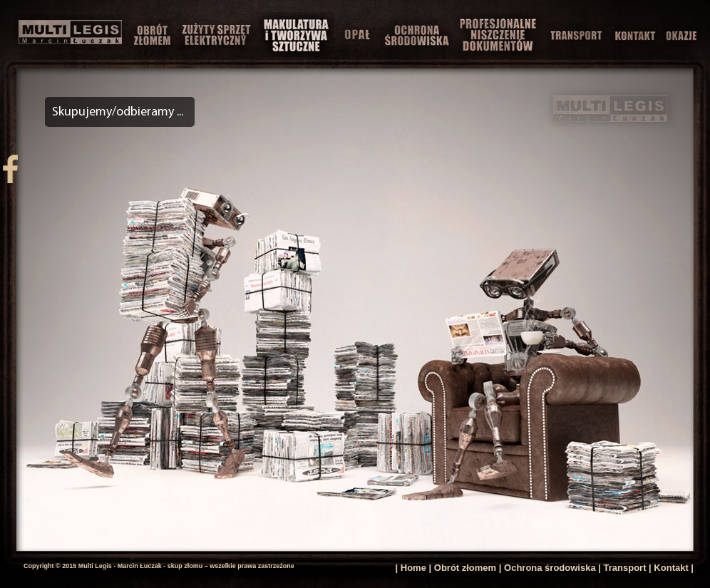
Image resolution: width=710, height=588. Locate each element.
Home (413, 568)
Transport (625, 568)
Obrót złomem (465, 568)
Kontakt (671, 568)
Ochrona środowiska (550, 568)
